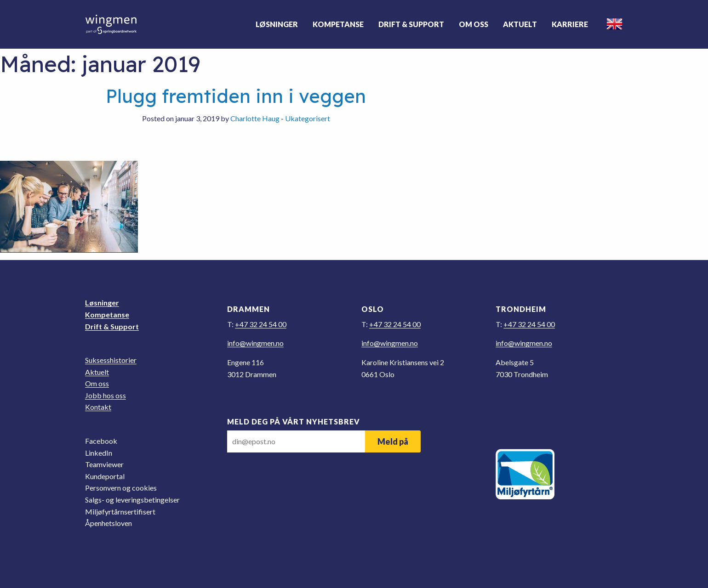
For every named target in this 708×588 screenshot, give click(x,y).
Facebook (101, 441)
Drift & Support (411, 24)
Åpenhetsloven (108, 523)
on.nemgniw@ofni (255, 343)
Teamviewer (104, 464)
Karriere (570, 24)
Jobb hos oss (106, 395)
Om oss (474, 24)
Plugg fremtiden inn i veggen (236, 96)
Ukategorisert (308, 118)
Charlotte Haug (255, 118)
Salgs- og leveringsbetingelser (132, 500)
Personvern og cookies (121, 488)
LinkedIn (99, 453)
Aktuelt (520, 24)
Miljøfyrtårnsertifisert (120, 512)
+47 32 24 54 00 (261, 324)
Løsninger (277, 24)
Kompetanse (338, 24)
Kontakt (98, 407)
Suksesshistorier (111, 360)
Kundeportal (105, 476)
